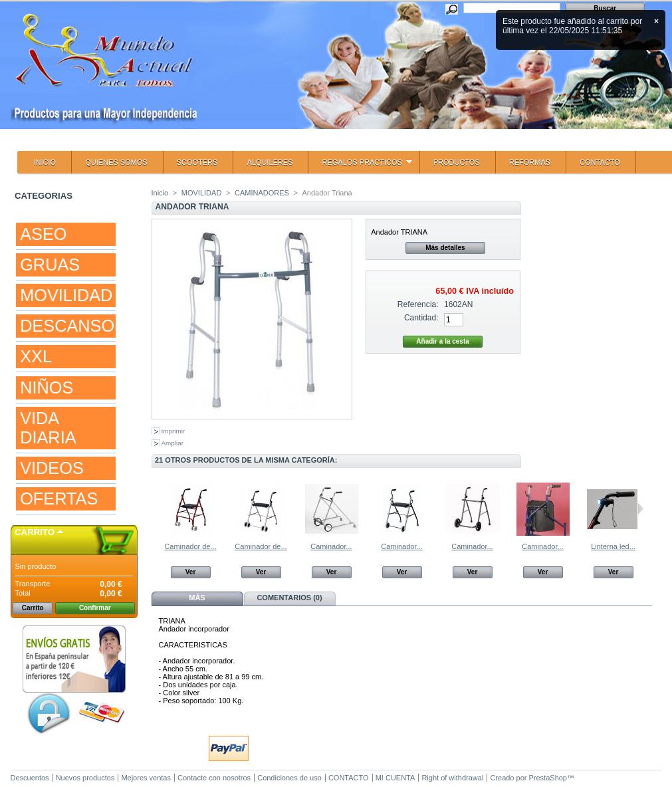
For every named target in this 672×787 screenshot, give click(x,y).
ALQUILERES (270, 162)
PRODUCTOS (457, 162)
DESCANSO (67, 326)
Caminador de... (190, 546)
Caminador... (331, 546)
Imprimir (173, 431)
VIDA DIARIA (48, 428)
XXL (36, 356)
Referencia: (418, 304)
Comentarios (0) (289, 598)
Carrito (35, 532)
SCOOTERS (197, 162)
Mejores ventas (146, 778)
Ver (191, 572)
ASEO (43, 234)
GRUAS (50, 265)
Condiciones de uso (289, 778)
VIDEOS (52, 468)
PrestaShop (548, 778)
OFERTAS (59, 499)
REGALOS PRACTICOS (360, 166)
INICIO (45, 162)
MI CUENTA (395, 778)
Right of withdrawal (452, 778)
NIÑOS (47, 388)
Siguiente (640, 508)
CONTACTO (600, 162)
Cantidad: (421, 318)
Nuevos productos (85, 778)
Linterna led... (613, 546)
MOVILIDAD (66, 295)
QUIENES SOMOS (116, 162)
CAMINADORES (262, 193)
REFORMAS (530, 162)
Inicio (160, 193)
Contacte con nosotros (214, 778)
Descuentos (30, 778)
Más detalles (445, 248)
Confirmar (95, 608)
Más (197, 598)
